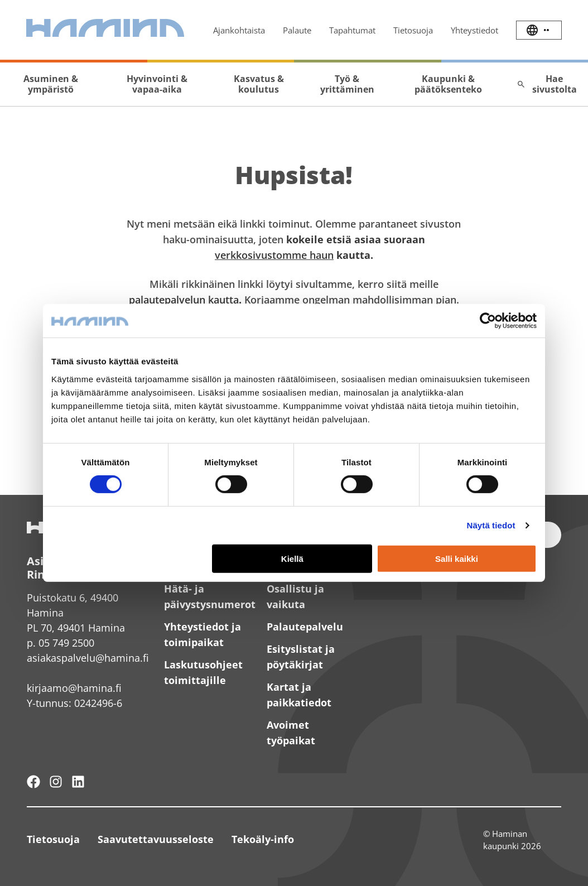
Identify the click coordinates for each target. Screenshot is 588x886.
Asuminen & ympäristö (51, 84)
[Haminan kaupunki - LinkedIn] (78, 782)
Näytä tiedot (491, 525)
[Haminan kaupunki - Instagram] (56, 782)
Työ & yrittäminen (347, 84)
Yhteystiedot (474, 30)
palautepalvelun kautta (184, 300)
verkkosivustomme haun (274, 255)
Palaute (297, 30)
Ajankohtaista (239, 30)
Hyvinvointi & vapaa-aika (157, 84)
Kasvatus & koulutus (259, 84)
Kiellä (292, 559)
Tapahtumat (352, 30)
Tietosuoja (413, 30)
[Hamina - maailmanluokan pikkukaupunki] (33, 782)
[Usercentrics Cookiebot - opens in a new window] (488, 321)
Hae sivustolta (547, 84)
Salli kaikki (457, 559)
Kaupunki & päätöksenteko (448, 84)
